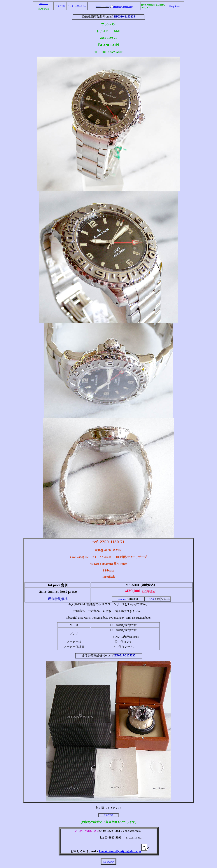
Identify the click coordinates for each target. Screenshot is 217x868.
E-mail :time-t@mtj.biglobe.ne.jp (124, 851)
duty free (122, 599)
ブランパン (44, 4)
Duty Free (174, 6)
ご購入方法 (60, 6)
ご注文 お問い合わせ (77, 6)
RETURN (108, 862)
